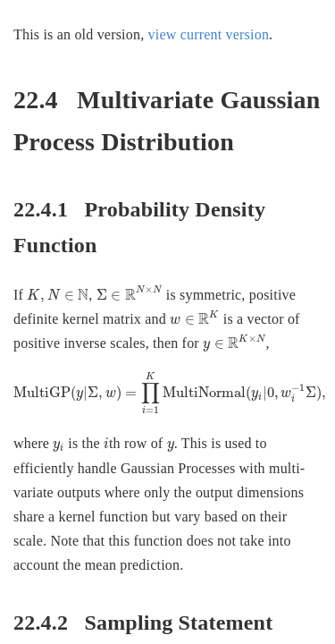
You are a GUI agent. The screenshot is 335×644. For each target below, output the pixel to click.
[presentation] (58, 296)
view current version (209, 34)
